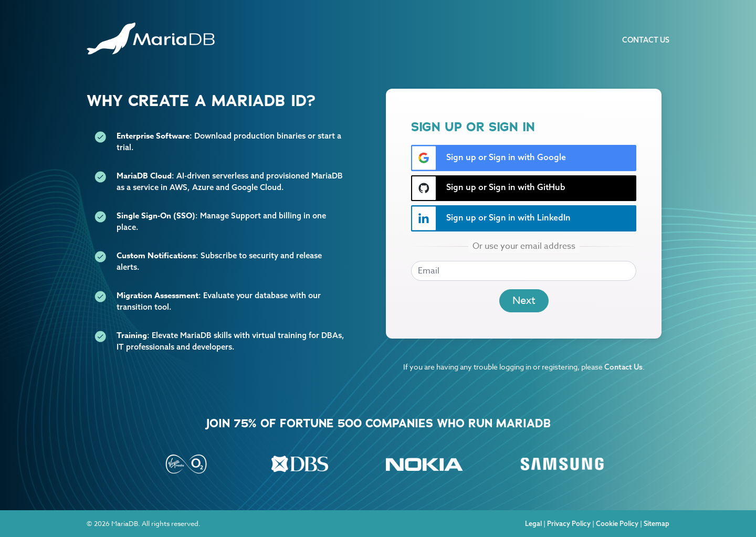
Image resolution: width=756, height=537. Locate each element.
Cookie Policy (617, 523)
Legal (533, 523)
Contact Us (646, 40)
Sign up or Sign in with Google (489, 158)
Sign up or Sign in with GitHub (489, 188)
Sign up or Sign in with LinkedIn (491, 218)
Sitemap (657, 523)
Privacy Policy (569, 523)
